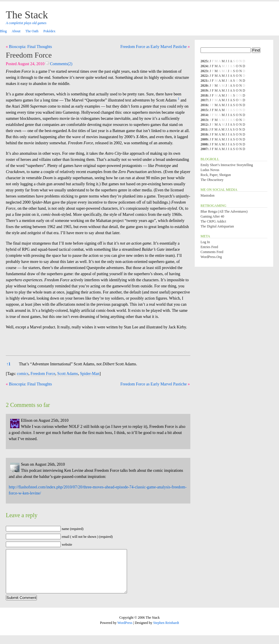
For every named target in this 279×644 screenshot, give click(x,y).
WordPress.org (211, 257)
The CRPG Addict (213, 221)
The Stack (27, 15)
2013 (204, 120)
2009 (204, 139)
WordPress (125, 631)
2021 (204, 81)
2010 (204, 134)
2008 (204, 144)
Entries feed (209, 247)
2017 (204, 100)
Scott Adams (68, 374)
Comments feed (212, 252)
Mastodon (208, 195)
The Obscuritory (212, 180)
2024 (204, 66)
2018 (204, 95)
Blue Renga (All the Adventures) (224, 211)
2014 (204, 115)
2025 (204, 61)
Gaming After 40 (212, 216)
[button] (178, 100)
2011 (204, 129)
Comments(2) (59, 64)
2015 (204, 110)
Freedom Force (29, 55)
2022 (204, 76)
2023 (204, 71)
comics (23, 374)
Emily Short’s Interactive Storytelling (227, 165)
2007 (204, 149)
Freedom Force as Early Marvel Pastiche (153, 47)
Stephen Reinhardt (166, 631)
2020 (204, 86)
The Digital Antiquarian (217, 226)
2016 (204, 105)
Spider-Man (90, 374)
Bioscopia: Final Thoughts (31, 47)
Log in (205, 242)
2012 (204, 124)
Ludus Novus (210, 170)
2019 (204, 90)
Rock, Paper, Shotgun (216, 175)
